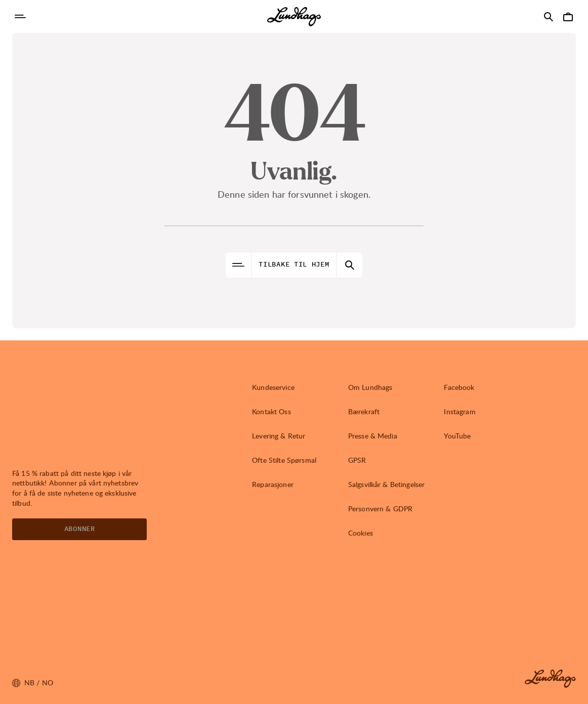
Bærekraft (364, 411)
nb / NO (33, 683)
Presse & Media (373, 436)
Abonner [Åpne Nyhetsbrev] (80, 529)
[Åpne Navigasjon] (20, 17)
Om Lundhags (370, 387)
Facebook (459, 387)
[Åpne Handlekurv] (568, 17)
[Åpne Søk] (549, 17)
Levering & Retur (279, 436)
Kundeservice (273, 387)
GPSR (357, 460)
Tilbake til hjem (294, 265)
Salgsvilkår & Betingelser (387, 484)
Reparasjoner (273, 484)
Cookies (361, 533)
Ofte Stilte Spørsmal (284, 460)
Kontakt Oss (271, 411)
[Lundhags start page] (294, 17)
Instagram (459, 411)
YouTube (457, 436)
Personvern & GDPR (380, 509)
